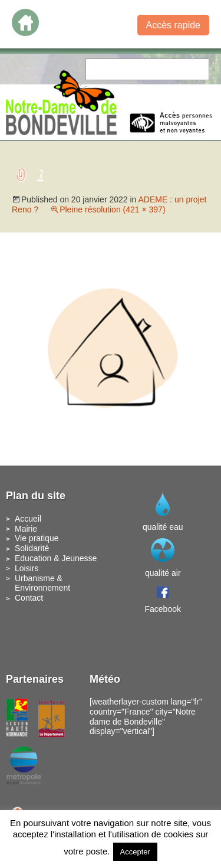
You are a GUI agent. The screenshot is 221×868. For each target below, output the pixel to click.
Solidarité (32, 548)
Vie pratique (37, 538)
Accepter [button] (135, 852)
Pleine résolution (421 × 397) (112, 209)
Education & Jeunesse (56, 558)
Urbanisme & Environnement (42, 583)
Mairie (26, 529)
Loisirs (27, 568)
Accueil (28, 519)
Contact (29, 598)
